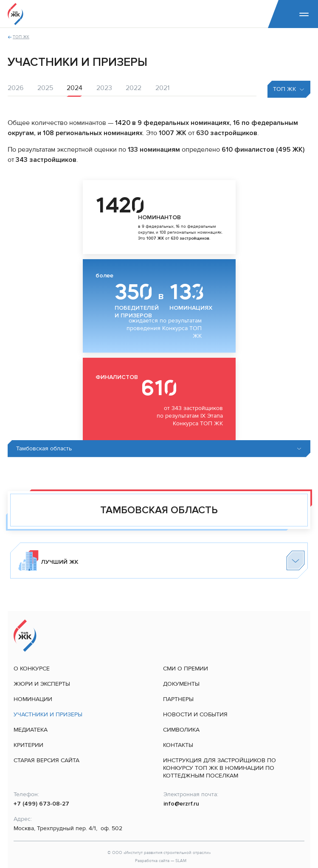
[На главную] (15, 14)
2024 (75, 88)
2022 (134, 88)
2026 (15, 88)
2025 (45, 88)
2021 (162, 88)
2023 (104, 88)
